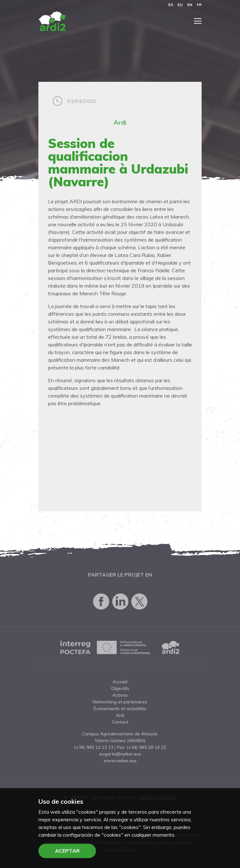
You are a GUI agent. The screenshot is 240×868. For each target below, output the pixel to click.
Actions (120, 695)
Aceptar (67, 851)
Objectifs (120, 688)
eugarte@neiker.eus (120, 754)
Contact (120, 722)
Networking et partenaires (120, 702)
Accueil (120, 682)
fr (199, 5)
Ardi (120, 122)
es (171, 5)
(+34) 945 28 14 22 (146, 747)
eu (180, 5)
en (190, 5)
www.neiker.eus (120, 761)
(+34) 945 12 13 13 (94, 747)
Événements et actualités (120, 709)
